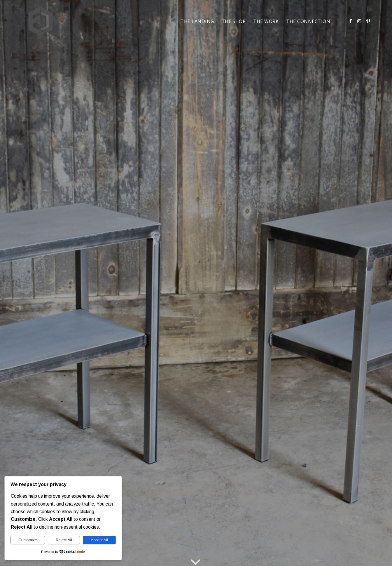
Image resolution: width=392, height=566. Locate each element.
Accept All (99, 540)
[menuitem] (197, 21)
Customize (28, 540)
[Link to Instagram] (359, 21)
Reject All (64, 540)
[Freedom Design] (41, 21)
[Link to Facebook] (351, 21)
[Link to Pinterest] (368, 21)
